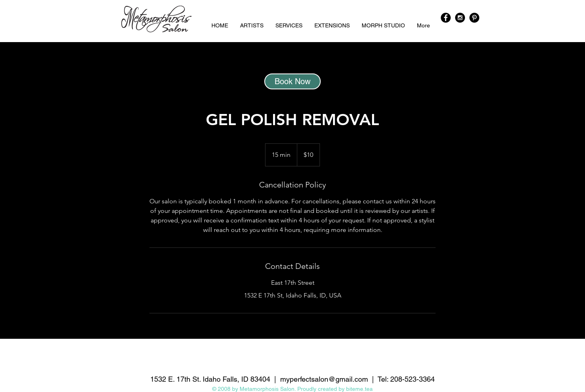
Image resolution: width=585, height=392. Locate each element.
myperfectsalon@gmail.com (324, 379)
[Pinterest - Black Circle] (474, 18)
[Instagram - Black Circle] (460, 18)
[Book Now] (292, 81)
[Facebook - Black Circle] (446, 18)
